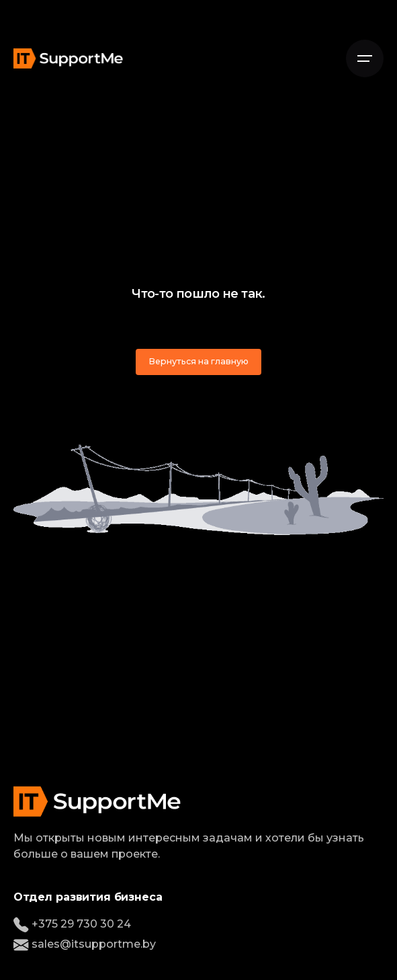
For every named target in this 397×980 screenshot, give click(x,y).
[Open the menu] (365, 58)
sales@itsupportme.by (85, 944)
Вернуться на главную (198, 361)
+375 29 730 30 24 (72, 924)
